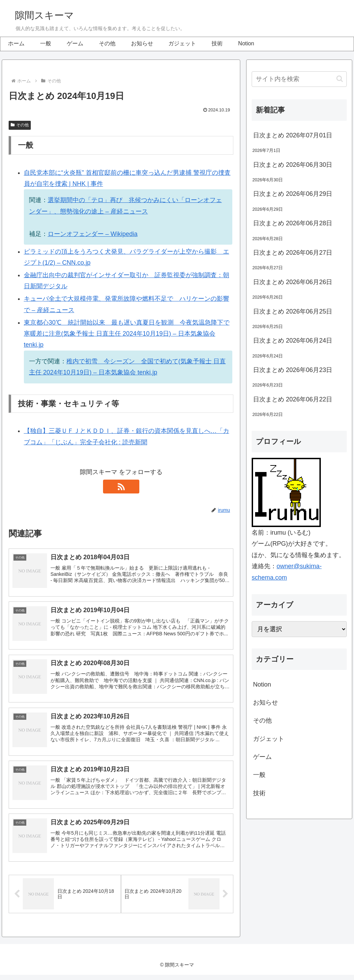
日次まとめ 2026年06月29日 (293, 194)
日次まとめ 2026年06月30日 (293, 165)
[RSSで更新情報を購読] (121, 487)
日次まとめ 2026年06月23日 (293, 370)
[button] (340, 79)
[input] (299, 79)
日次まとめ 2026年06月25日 (293, 311)
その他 (20, 125)
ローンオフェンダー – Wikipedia (93, 234)
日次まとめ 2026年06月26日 (293, 282)
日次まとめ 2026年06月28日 (293, 223)
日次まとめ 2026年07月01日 (293, 135)
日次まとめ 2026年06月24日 (293, 341)
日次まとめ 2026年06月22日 (293, 399)
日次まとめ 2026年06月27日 (293, 253)
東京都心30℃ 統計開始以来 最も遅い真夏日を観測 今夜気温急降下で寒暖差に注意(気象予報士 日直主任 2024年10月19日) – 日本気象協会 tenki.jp (127, 334)
